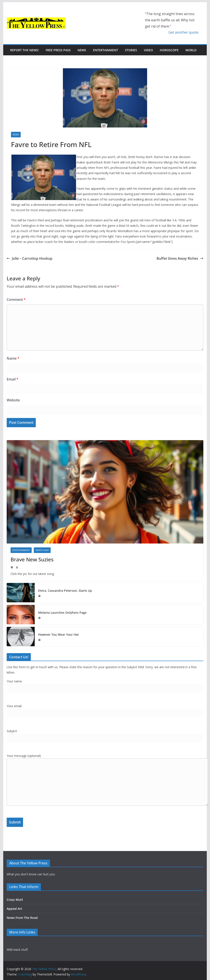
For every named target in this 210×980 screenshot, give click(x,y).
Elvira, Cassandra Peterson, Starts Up (65, 591)
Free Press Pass (58, 50)
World (191, 50)
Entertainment (106, 50)
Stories (131, 50)
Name (13, 358)
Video (148, 50)
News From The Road (22, 918)
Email (12, 379)
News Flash (42, 550)
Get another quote (183, 32)
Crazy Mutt (15, 900)
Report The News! (24, 50)
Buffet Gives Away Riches (180, 258)
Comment (16, 300)
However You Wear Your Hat (58, 634)
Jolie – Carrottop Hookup (30, 258)
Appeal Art (14, 909)
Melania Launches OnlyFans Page (62, 613)
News (82, 50)
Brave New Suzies (32, 559)
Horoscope (169, 50)
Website (13, 400)
